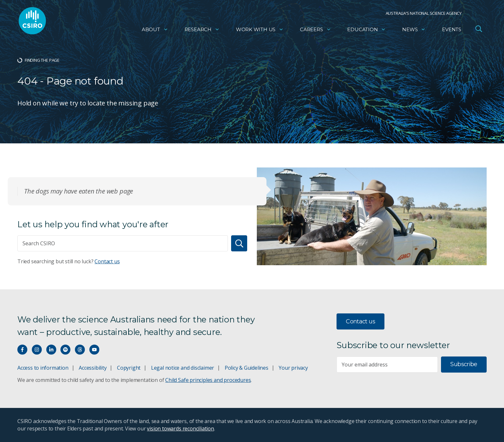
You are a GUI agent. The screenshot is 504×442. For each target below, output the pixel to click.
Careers (315, 31)
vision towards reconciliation (180, 428)
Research (202, 31)
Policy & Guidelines (247, 368)
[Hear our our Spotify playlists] (65, 350)
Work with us (260, 31)
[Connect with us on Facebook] (22, 350)
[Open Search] (479, 30)
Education (366, 31)
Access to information (43, 368)
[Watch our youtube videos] (94, 350)
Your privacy (293, 368)
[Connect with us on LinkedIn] (51, 350)
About (155, 31)
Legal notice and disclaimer (183, 368)
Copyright (129, 368)
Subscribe (464, 364)
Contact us (107, 261)
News (414, 31)
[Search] (239, 243)
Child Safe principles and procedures (208, 380)
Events (452, 31)
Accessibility (93, 368)
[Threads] (80, 350)
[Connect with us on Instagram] (37, 350)
